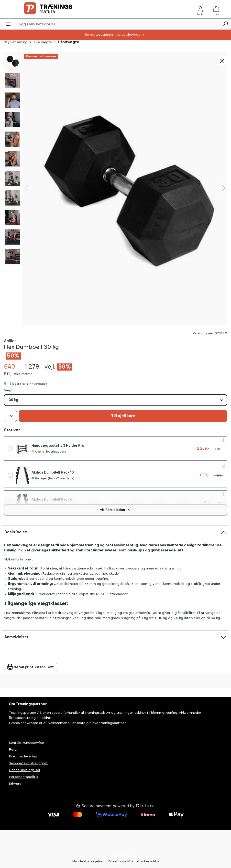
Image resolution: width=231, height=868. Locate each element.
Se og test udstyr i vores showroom (114, 35)
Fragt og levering (23, 756)
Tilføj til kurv (123, 416)
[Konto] (200, 9)
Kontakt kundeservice (26, 743)
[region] (125, 188)
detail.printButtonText (30, 666)
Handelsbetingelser (25, 770)
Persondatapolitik (23, 777)
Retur (13, 750)
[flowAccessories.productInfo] (223, 440)
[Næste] (223, 188)
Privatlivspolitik (120, 861)
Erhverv (15, 784)
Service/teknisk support (28, 763)
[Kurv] (218, 9)
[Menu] (8, 24)
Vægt (8, 390)
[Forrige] (26, 188)
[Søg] (225, 24)
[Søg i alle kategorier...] (118, 24)
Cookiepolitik (148, 861)
